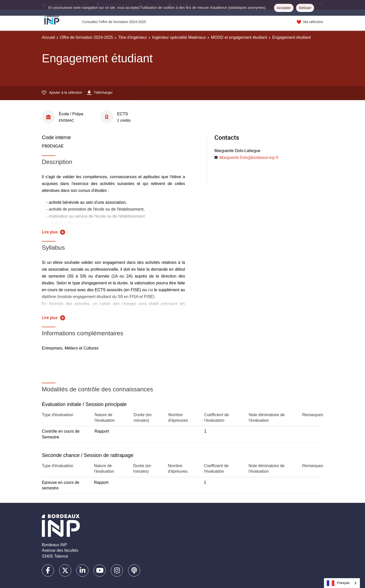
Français (338, 583)
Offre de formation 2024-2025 (87, 37)
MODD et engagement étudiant (239, 37)
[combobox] (342, 583)
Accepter (284, 8)
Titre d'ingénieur (133, 37)
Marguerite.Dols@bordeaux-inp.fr (249, 157)
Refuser (305, 8)
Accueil (48, 37)
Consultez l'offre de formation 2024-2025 (114, 22)
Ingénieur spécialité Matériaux (179, 37)
